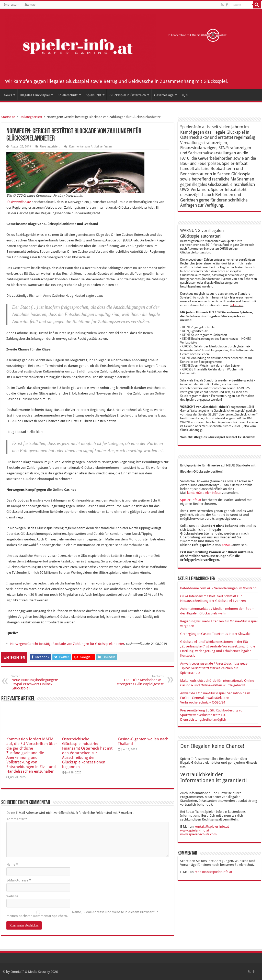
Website (12, 896)
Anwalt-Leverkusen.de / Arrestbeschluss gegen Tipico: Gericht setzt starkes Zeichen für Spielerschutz (215, 668)
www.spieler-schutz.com (198, 834)
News (8, 95)
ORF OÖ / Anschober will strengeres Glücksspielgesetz (137, 680)
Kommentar (17, 819)
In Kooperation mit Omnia (197, 35)
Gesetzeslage (164, 95)
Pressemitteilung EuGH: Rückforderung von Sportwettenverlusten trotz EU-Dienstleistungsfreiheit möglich (212, 715)
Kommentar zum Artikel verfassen (90, 147)
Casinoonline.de (19, 202)
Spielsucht (94, 95)
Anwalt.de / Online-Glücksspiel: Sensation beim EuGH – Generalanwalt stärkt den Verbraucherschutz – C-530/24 (215, 698)
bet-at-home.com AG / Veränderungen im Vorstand (218, 588)
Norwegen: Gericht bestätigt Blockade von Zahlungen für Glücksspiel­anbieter (67, 644)
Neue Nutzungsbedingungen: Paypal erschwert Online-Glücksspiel (38, 682)
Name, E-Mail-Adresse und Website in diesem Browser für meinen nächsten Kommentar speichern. (82, 914)
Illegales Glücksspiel (35, 95)
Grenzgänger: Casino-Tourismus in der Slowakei (216, 634)
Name (12, 864)
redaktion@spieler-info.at (213, 872)
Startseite (8, 117)
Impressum (12, 5)
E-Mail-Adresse (19, 880)
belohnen (236, 305)
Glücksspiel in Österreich (128, 95)
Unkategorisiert (31, 117)
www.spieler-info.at (195, 830)
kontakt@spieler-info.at (204, 493)
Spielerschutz (68, 95)
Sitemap (30, 5)
